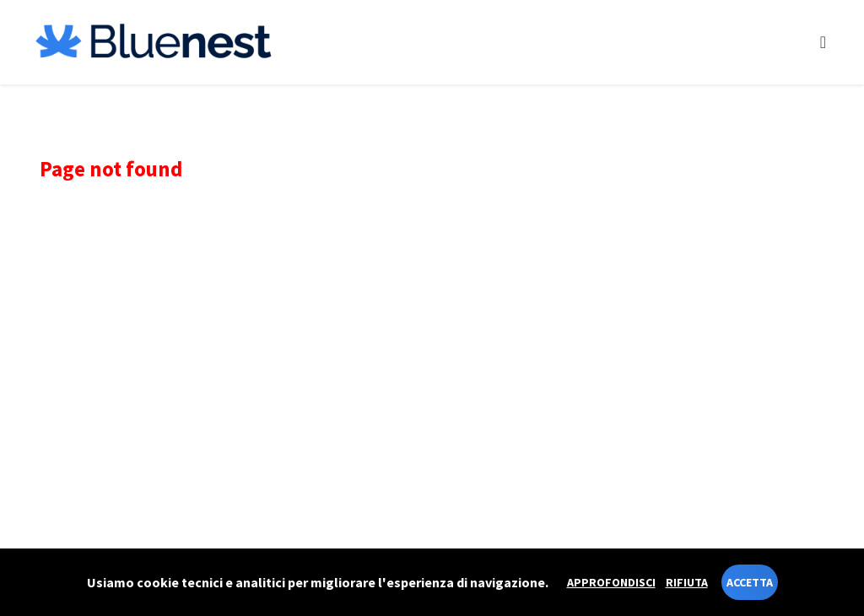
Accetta (750, 582)
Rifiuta (687, 582)
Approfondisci (611, 582)
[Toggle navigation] (823, 42)
